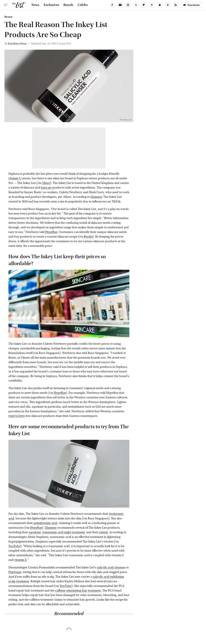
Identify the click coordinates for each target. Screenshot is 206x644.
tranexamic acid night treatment (64, 532)
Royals (68, 5)
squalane (35, 532)
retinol (103, 532)
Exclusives (51, 5)
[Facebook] (112, 5)
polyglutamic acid (45, 523)
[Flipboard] (144, 5)
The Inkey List (125, 120)
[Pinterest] (152, 5)
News (35, 5)
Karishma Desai (17, 44)
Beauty (9, 17)
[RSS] (176, 5)
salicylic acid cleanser (111, 567)
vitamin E (20, 560)
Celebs (83, 5)
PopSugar (15, 572)
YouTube (14, 546)
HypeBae (51, 232)
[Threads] (168, 5)
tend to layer (17, 416)
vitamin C (15, 178)
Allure (46, 183)
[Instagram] (128, 5)
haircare (46, 188)
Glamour (96, 197)
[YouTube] (120, 5)
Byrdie (88, 237)
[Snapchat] (160, 5)
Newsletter (191, 5)
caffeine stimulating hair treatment (78, 591)
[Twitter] (136, 5)
